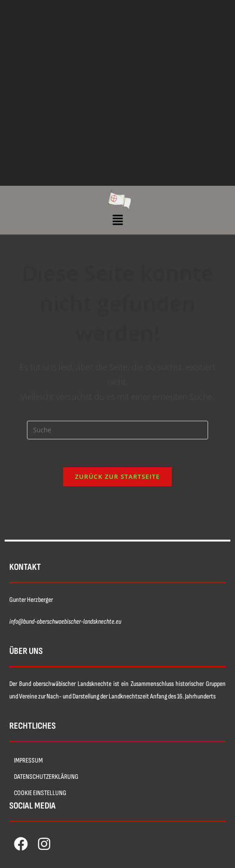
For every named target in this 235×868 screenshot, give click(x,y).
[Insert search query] (117, 430)
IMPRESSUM (28, 760)
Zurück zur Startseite (118, 476)
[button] (117, 220)
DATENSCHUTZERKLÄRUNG (46, 777)
